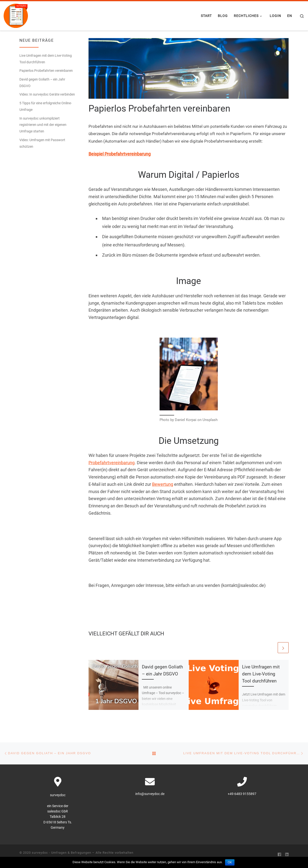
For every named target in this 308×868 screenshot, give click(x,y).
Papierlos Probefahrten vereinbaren (46, 71)
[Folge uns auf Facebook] (279, 855)
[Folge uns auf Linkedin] (287, 855)
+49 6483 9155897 (242, 794)
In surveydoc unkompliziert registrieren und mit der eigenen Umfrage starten (43, 125)
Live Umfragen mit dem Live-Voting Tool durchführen (261, 674)
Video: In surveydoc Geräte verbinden (47, 94)
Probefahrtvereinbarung (112, 463)
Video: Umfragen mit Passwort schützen (42, 143)
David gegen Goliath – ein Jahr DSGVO (42, 83)
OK (230, 862)
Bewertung (163, 484)
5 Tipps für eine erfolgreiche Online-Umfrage (46, 106)
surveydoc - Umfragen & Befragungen (61, 853)
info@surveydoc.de (150, 794)
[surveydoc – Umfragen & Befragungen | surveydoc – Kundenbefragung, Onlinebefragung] (16, 15)
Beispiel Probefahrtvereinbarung (120, 154)
